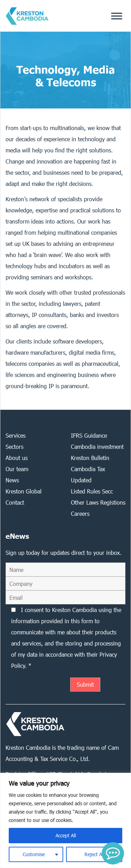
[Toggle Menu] (117, 16)
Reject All (94, 854)
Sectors (14, 447)
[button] (113, 853)
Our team (17, 469)
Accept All (66, 835)
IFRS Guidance (89, 435)
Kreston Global (24, 491)
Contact (15, 502)
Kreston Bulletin (90, 458)
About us (17, 458)
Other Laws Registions (98, 502)
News (12, 480)
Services (16, 435)
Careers (80, 514)
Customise (34, 854)
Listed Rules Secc (92, 491)
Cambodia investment (97, 447)
